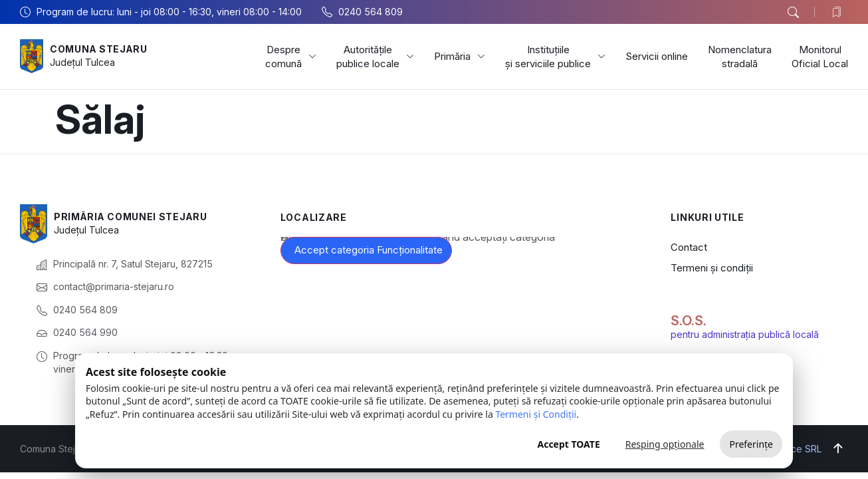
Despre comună (291, 57)
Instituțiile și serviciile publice (555, 57)
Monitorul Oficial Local (820, 57)
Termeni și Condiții (536, 414)
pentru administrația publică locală (745, 334)
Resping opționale (665, 444)
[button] (793, 13)
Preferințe (751, 444)
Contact (689, 247)
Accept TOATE (568, 444)
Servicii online (657, 56)
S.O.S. (689, 321)
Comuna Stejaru (99, 49)
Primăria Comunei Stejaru (132, 217)
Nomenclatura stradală (740, 57)
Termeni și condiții (712, 268)
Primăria (460, 57)
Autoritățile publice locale (375, 57)
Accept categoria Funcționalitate (369, 250)
